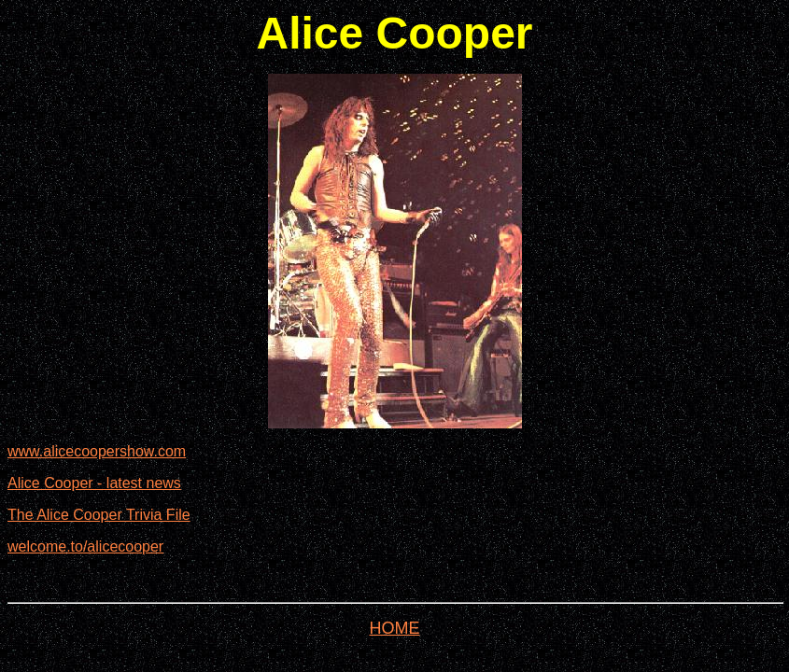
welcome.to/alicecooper (85, 546)
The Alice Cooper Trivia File (99, 515)
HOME (395, 628)
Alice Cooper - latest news (94, 483)
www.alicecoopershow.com (97, 451)
